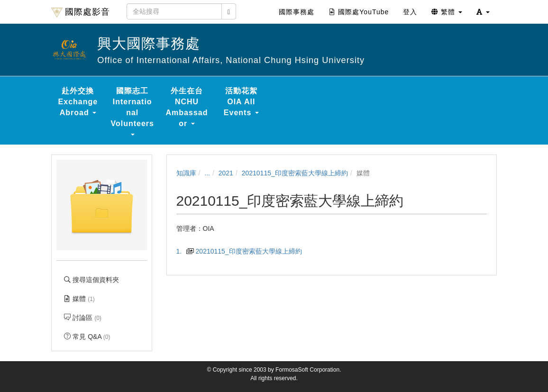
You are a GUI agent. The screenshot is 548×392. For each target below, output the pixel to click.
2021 (226, 173)
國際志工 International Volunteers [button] (132, 111)
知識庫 (186, 173)
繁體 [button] (447, 12)
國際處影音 (81, 12)
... (207, 173)
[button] (483, 12)
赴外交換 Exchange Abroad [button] (78, 102)
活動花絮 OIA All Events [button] (241, 102)
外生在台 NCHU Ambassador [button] (187, 107)
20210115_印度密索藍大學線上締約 (295, 173)
